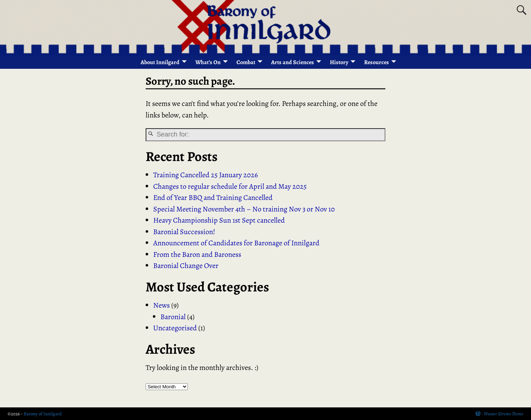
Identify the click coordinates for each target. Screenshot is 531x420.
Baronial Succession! (184, 232)
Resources (377, 62)
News (161, 305)
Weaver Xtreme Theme (504, 414)
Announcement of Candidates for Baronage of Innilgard (236, 243)
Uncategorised (175, 328)
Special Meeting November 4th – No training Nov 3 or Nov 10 (244, 209)
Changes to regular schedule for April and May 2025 (230, 186)
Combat (246, 62)
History (339, 62)
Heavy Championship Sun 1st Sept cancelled (219, 220)
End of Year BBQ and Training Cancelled (213, 197)
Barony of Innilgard (43, 414)
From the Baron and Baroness (197, 254)
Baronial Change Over (186, 265)
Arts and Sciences (293, 62)
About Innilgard (160, 62)
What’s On (208, 62)
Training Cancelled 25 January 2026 (205, 175)
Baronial (173, 317)
